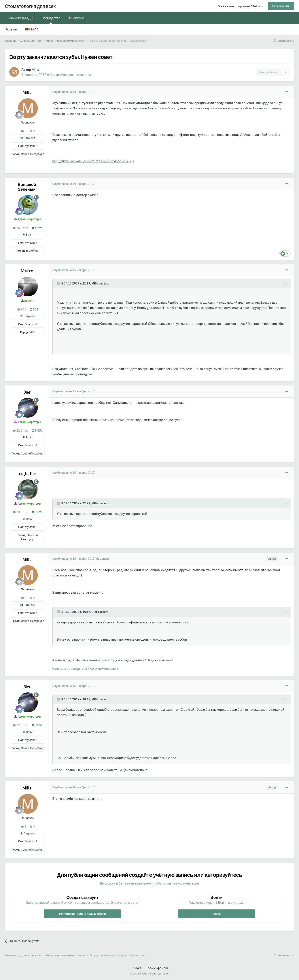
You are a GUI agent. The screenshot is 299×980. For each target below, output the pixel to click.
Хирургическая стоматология (73, 75)
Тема (136, 968)
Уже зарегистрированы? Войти (241, 6)
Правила (32, 29)
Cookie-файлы (157, 968)
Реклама (78, 18)
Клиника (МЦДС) (21, 18)
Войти (217, 914)
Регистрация (281, 6)
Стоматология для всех (30, 6)
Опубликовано (74, 92)
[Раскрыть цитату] (59, 283)
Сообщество (51, 20)
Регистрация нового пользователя (82, 914)
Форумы (11, 29)
